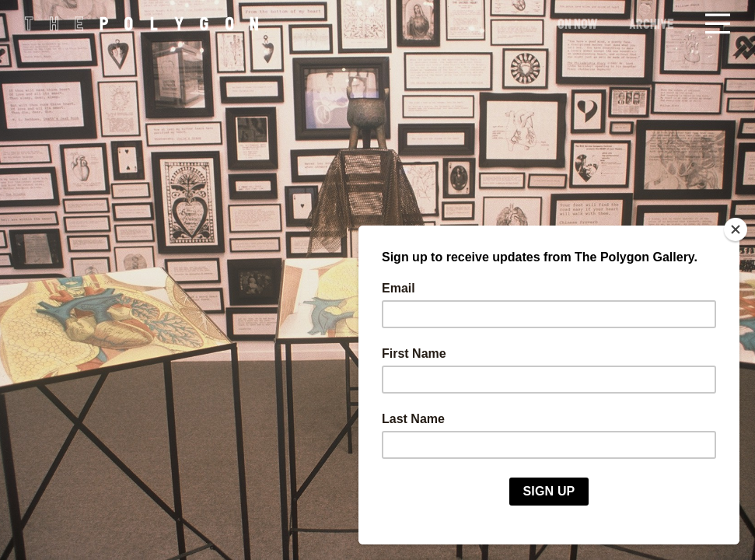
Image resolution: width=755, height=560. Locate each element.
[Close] (736, 229)
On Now (578, 24)
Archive (652, 24)
